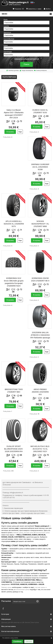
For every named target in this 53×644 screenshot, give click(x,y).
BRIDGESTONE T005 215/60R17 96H (14, 391)
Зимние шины (6, 587)
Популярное (9, 77)
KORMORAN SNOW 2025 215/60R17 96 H (40, 279)
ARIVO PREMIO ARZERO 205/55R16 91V (40, 392)
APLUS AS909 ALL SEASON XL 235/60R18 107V (14, 224)
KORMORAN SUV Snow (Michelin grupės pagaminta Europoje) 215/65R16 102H (14, 282)
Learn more (29, 641)
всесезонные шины (43, 533)
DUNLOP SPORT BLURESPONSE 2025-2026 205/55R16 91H (14, 449)
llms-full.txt (35, 622)
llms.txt (27, 622)
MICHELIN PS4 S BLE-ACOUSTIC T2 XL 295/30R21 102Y (40, 449)
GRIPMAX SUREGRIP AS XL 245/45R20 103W (40, 167)
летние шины (29, 533)
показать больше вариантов (27, 59)
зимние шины (18, 533)
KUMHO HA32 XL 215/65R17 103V (40, 111)
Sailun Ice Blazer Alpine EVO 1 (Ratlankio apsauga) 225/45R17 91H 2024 (14, 114)
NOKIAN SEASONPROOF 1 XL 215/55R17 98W (40, 224)
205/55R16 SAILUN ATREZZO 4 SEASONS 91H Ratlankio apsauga (40, 335)
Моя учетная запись (9, 626)
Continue (17, 641)
